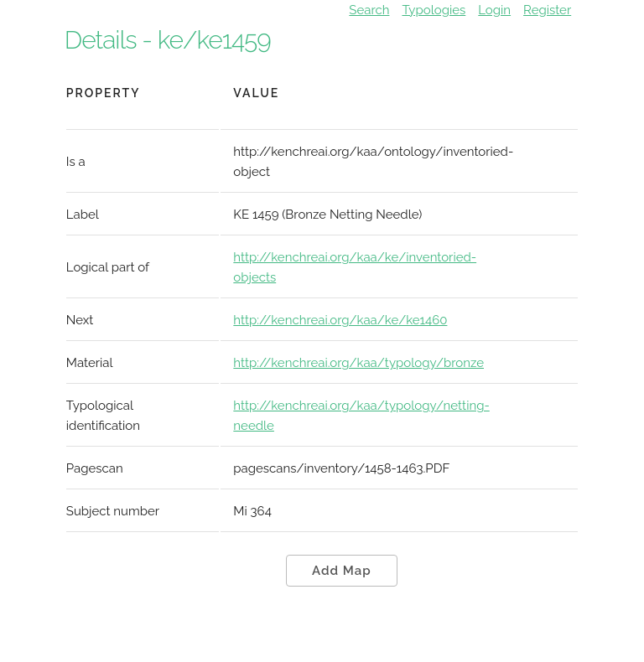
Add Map (342, 571)
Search (369, 10)
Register (547, 10)
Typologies (434, 10)
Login (494, 10)
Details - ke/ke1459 (168, 40)
